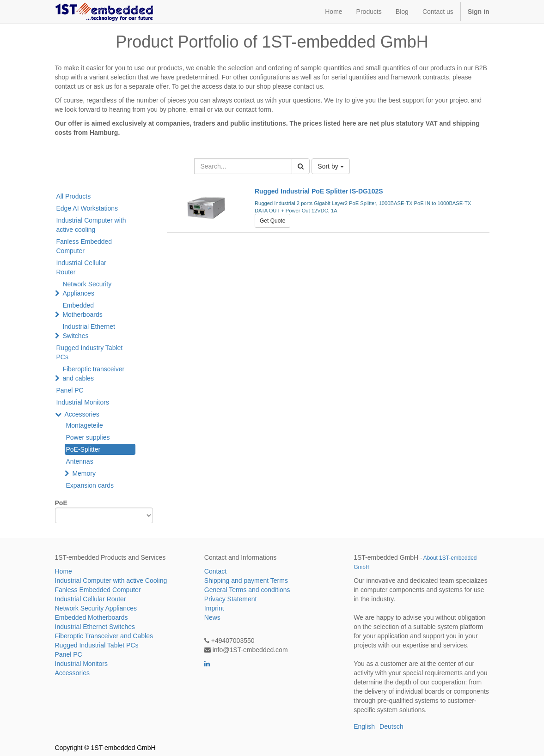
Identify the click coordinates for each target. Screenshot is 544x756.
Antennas (80, 461)
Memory (84, 473)
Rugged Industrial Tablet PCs (97, 645)
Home (64, 571)
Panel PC (70, 390)
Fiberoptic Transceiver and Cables (104, 636)
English (364, 726)
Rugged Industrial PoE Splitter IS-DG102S (319, 191)
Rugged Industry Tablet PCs (90, 352)
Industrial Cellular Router (81, 267)
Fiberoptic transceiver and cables (93, 374)
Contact (215, 571)
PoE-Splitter (83, 449)
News (212, 617)
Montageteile (85, 425)
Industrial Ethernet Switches (89, 331)
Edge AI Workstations (87, 208)
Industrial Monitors (83, 402)
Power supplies (88, 437)
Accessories (82, 414)
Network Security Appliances (87, 289)
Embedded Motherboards (82, 310)
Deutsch (391, 726)
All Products (74, 196)
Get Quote (272, 221)
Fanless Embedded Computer (84, 246)
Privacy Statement (231, 599)
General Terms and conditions (247, 590)
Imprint (214, 608)
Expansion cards (90, 485)
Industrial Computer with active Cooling (111, 581)
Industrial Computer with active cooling (91, 225)
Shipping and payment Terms (246, 581)
